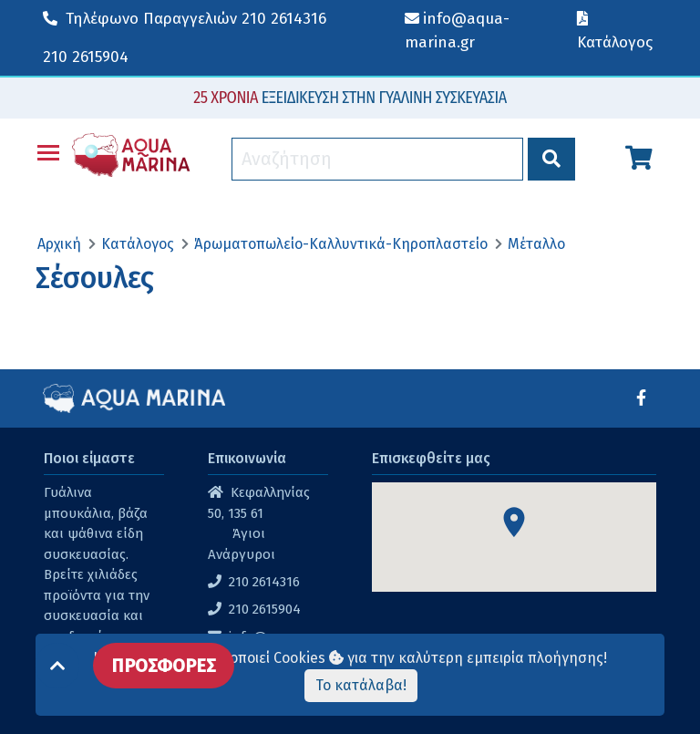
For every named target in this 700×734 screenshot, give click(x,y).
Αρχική (59, 244)
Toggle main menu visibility (49, 149)
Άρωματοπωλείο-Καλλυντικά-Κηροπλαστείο (341, 244)
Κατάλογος (138, 244)
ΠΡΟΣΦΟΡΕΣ (164, 666)
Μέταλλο (536, 244)
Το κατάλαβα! (361, 685)
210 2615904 (86, 57)
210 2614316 (185, 19)
